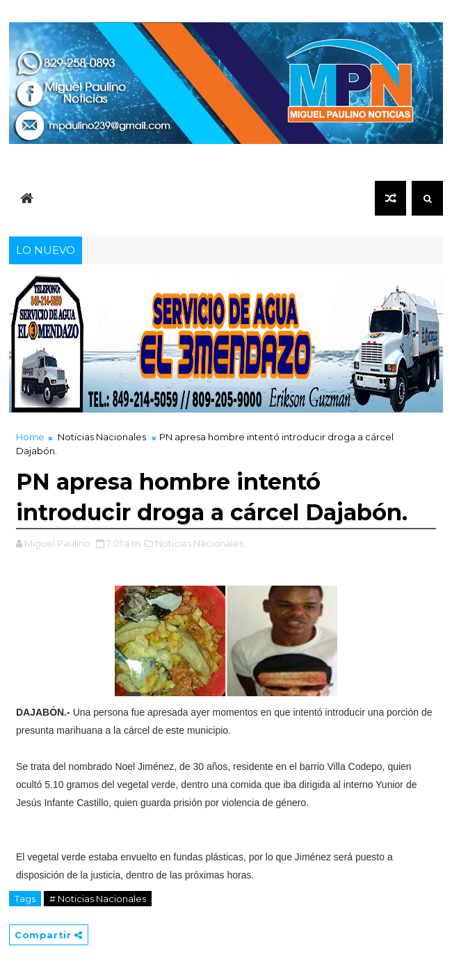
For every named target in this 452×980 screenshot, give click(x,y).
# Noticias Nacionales (98, 899)
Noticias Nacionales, (200, 543)
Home (30, 437)
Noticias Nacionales (102, 437)
